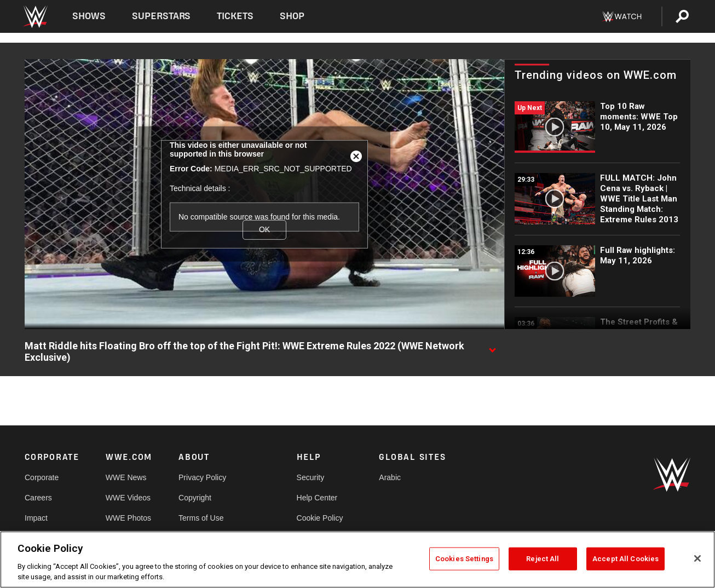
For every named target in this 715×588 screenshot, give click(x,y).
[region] (357, 560)
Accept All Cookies (625, 559)
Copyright (195, 498)
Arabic (390, 477)
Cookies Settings (464, 559)
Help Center (317, 498)
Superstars (162, 16)
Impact (36, 518)
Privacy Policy (202, 477)
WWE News (126, 477)
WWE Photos (128, 518)
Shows (89, 16)
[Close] (697, 558)
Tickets (235, 16)
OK (264, 229)
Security (311, 477)
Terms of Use (201, 518)
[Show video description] (492, 347)
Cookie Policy (320, 518)
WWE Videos (128, 498)
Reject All (543, 559)
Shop (292, 16)
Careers (38, 498)
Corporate (42, 477)
